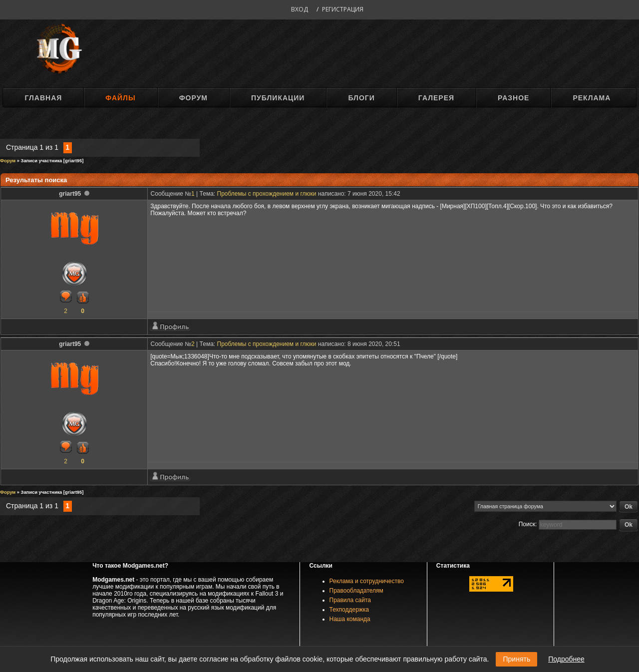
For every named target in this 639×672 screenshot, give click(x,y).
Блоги (361, 98)
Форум (193, 98)
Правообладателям (356, 591)
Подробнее (566, 659)
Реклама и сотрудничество (367, 581)
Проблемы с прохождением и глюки (267, 194)
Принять (516, 659)
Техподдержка (349, 610)
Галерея (436, 98)
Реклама (592, 98)
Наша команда (350, 619)
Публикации (278, 98)
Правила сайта (350, 600)
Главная (43, 98)
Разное (513, 98)
